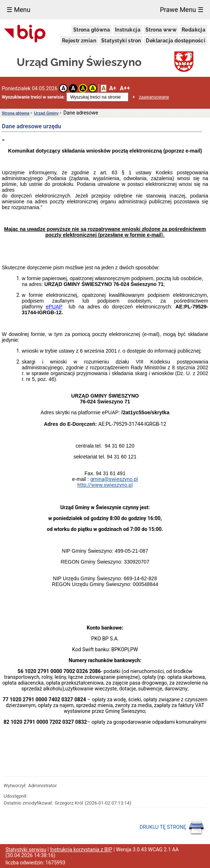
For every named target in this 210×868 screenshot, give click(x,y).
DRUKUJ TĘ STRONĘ (172, 827)
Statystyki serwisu (26, 850)
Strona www (161, 30)
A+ (113, 88)
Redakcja (193, 30)
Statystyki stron (121, 41)
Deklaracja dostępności (176, 41)
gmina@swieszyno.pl (114, 479)
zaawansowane (154, 97)
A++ (125, 88)
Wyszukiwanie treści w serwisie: (33, 97)
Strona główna (92, 30)
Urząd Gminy (46, 113)
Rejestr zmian (79, 41)
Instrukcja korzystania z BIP (81, 850)
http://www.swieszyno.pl (105, 485)
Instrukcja (128, 30)
